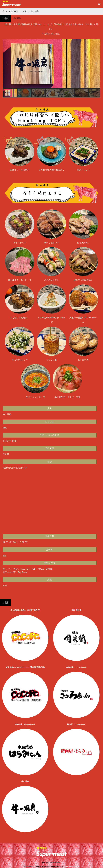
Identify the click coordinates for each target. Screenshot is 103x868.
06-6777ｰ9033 (10, 441)
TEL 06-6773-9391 (73, 867)
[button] (7, 63)
